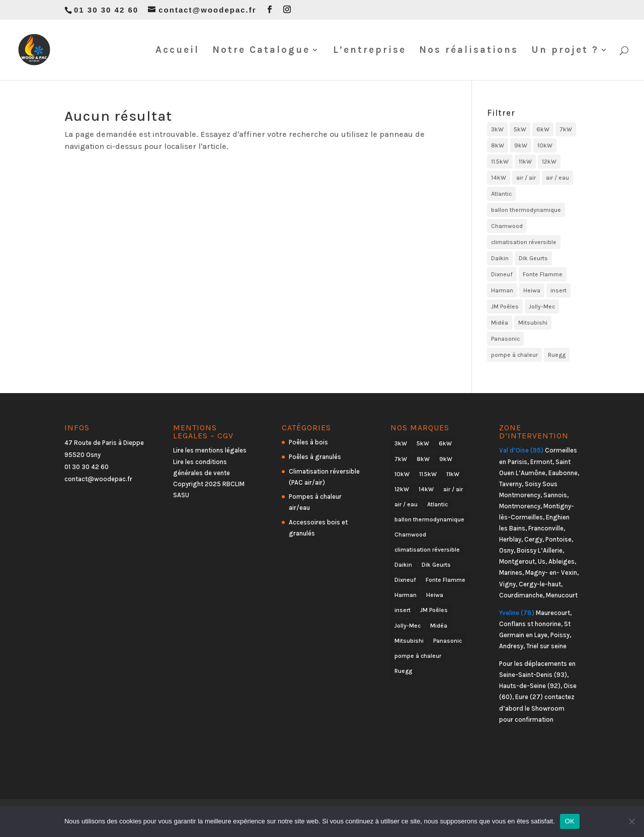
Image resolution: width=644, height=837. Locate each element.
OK (570, 821)
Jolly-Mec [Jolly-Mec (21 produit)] (542, 307)
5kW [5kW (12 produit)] (520, 129)
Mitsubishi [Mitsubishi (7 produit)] (533, 323)
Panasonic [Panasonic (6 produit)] (505, 339)
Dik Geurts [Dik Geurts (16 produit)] (533, 258)
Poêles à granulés (315, 457)
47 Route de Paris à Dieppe (104, 443)
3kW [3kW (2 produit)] (497, 129)
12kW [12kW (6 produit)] (549, 162)
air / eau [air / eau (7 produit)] (557, 178)
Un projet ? (565, 51)
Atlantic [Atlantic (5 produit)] (501, 194)
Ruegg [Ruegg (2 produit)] (557, 355)
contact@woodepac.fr (98, 479)
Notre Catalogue (261, 51)
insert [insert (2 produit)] (558, 290)
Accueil (177, 51)
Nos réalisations (469, 51)
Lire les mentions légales (210, 450)
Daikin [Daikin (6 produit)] (500, 258)
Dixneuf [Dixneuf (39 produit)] (502, 274)
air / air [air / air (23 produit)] (526, 178)
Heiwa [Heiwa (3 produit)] (532, 290)
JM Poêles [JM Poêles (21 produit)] (505, 307)
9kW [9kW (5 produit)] (521, 145)
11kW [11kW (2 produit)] (525, 162)
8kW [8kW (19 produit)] (498, 145)
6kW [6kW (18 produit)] (543, 129)
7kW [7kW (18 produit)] (566, 129)
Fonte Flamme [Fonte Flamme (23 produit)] (543, 274)
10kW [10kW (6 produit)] (545, 145)
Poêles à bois (308, 442)
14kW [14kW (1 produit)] (499, 178)
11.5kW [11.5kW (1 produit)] (500, 162)
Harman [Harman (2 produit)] (502, 290)
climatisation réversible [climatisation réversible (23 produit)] (524, 242)
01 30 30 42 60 (87, 467)
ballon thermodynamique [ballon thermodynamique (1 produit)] (526, 210)
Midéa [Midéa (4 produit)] (500, 323)
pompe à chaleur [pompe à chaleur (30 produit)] (514, 355)
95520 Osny (83, 455)
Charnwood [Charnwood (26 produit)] (507, 226)
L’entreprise (370, 51)
